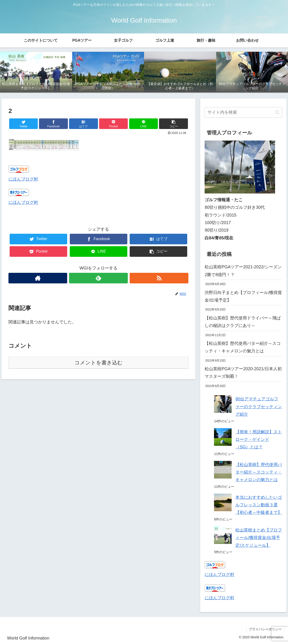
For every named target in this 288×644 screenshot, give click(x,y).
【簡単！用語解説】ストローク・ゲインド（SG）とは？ (259, 440)
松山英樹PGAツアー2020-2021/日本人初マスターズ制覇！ (243, 373)
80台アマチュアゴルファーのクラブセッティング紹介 (259, 407)
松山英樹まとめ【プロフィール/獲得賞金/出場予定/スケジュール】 (259, 538)
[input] (243, 112)
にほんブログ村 (23, 179)
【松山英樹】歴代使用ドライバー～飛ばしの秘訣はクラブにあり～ (243, 322)
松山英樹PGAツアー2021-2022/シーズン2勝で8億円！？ (243, 271)
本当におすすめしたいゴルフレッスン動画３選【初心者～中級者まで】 (259, 505)
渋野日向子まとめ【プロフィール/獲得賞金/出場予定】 (243, 296)
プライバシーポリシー (265, 629)
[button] (173, 124)
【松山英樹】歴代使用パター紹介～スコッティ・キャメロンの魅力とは (243, 347)
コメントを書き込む (99, 363)
